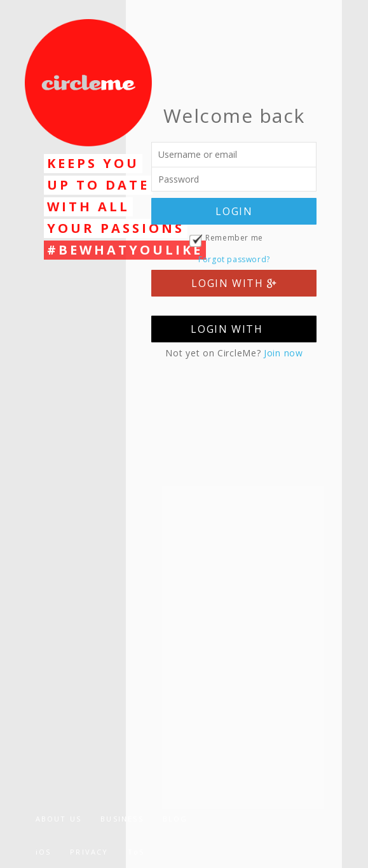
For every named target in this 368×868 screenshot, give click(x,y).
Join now (283, 353)
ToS (136, 852)
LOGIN (234, 211)
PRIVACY (89, 852)
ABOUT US (59, 819)
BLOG (175, 819)
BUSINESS (122, 819)
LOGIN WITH (234, 283)
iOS (44, 852)
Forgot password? (234, 259)
